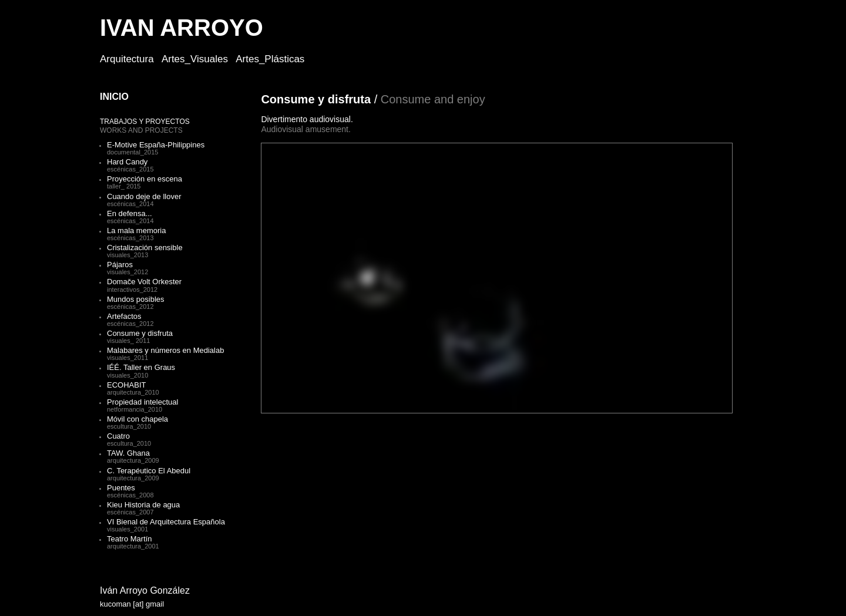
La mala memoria (136, 230)
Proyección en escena (145, 179)
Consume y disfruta (140, 333)
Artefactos (124, 316)
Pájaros (120, 265)
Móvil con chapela (137, 419)
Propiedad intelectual (142, 402)
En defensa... (130, 213)
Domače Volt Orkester (144, 282)
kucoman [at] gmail (132, 604)
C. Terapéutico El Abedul (149, 471)
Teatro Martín (130, 539)
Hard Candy (127, 162)
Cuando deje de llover (144, 196)
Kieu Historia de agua (143, 505)
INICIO (114, 97)
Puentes (121, 488)
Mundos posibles (136, 299)
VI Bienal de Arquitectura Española (166, 522)
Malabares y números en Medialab (165, 350)
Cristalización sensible (145, 248)
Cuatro (118, 436)
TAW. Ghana (128, 453)
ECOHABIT (126, 385)
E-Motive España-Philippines (156, 145)
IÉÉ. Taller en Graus (141, 367)
